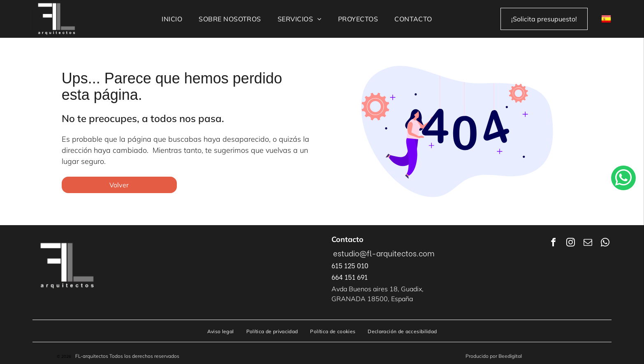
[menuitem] (172, 19)
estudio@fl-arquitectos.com (384, 253)
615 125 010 (350, 265)
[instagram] (570, 243)
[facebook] (553, 243)
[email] (588, 243)
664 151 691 (350, 277)
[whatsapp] (605, 243)
